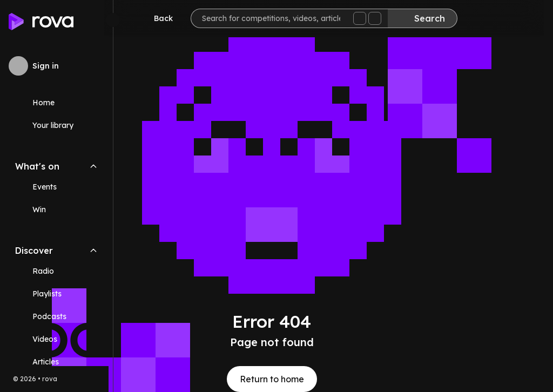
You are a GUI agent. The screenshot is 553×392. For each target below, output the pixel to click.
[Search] (431, 18)
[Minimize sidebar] (113, 20)
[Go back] (165, 18)
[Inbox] (490, 19)
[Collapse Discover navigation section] (93, 251)
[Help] (523, 19)
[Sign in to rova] (56, 66)
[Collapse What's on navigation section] (93, 166)
